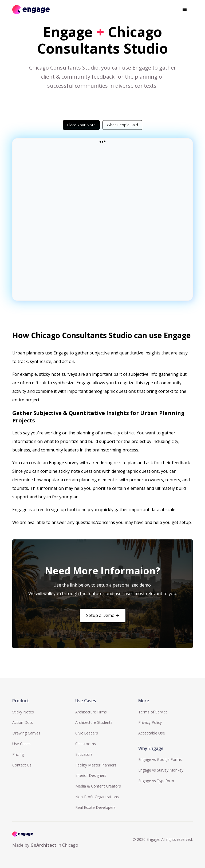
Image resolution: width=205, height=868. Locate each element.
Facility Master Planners (96, 765)
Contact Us (22, 765)
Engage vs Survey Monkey (161, 770)
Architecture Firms (91, 712)
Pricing (18, 754)
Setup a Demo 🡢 (103, 615)
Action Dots (23, 722)
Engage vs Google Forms (160, 759)
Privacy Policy (150, 722)
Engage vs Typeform (156, 781)
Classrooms (86, 744)
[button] (185, 10)
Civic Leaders (87, 733)
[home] (31, 9)
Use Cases (21, 744)
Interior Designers (91, 775)
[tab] (81, 125)
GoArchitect (43, 845)
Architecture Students (94, 722)
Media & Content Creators (98, 786)
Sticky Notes (23, 712)
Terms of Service (153, 712)
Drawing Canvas (26, 733)
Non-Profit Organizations (97, 797)
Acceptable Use (152, 733)
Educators (84, 754)
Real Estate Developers (95, 807)
